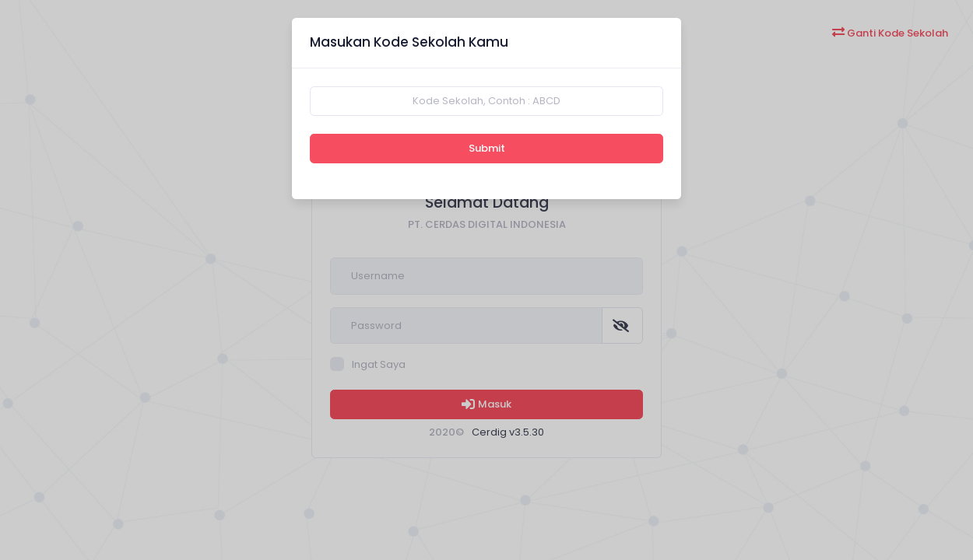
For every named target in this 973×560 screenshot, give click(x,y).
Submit (487, 148)
